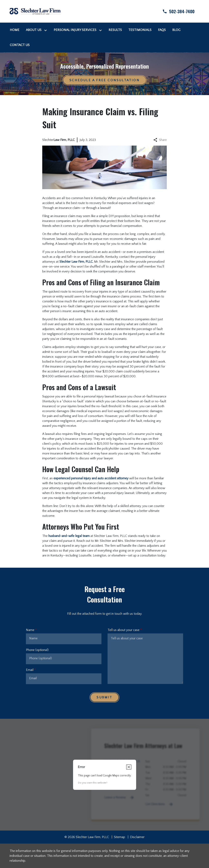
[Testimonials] (140, 30)
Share (160, 140)
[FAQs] (162, 30)
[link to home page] (35, 11)
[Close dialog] (129, 767)
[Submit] (104, 697)
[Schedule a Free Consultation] (104, 80)
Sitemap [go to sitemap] (120, 837)
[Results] (115, 30)
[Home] (15, 30)
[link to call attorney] (175, 11)
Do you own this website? (93, 783)
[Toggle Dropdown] (46, 30)
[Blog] (176, 30)
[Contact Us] (20, 45)
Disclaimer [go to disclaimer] (137, 837)
